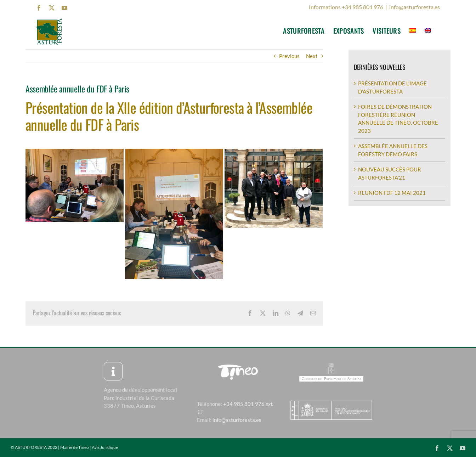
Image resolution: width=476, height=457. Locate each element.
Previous (289, 56)
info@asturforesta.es (415, 7)
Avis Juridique (105, 447)
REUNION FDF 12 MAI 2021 (392, 193)
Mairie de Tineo (75, 447)
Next (312, 56)
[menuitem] (413, 30)
